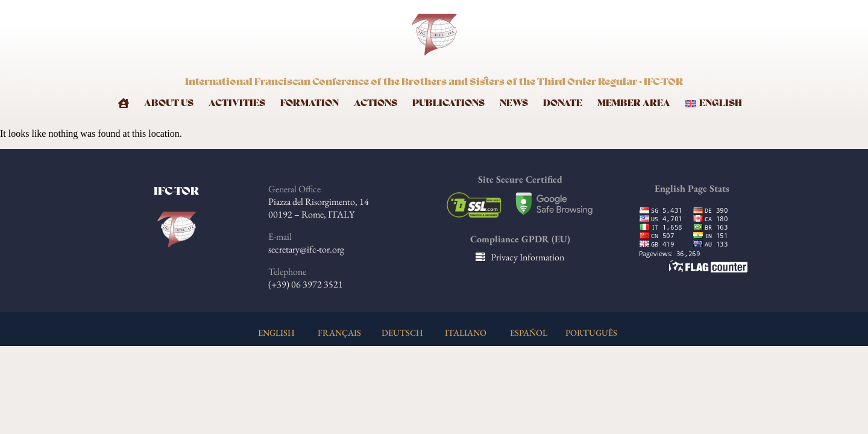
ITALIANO (466, 332)
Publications (448, 103)
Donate (563, 103)
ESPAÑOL (529, 332)
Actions (376, 103)
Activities (237, 103)
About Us (169, 103)
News (514, 103)
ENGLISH (276, 332)
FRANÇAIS (339, 332)
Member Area (634, 103)
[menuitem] (717, 103)
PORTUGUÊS (591, 332)
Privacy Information (527, 257)
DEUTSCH (402, 332)
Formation (310, 103)
